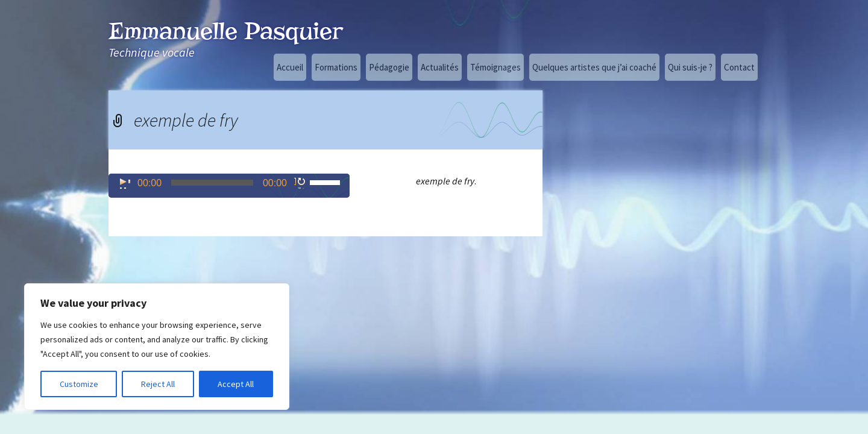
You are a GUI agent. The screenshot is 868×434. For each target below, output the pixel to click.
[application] (229, 186)
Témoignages (495, 67)
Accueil (290, 67)
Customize (79, 384)
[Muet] (300, 183)
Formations (336, 67)
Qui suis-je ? (690, 67)
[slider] (212, 183)
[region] (157, 347)
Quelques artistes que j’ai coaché (594, 67)
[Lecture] (124, 183)
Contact (739, 67)
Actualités (440, 67)
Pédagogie (389, 67)
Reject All (158, 384)
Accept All (236, 384)
